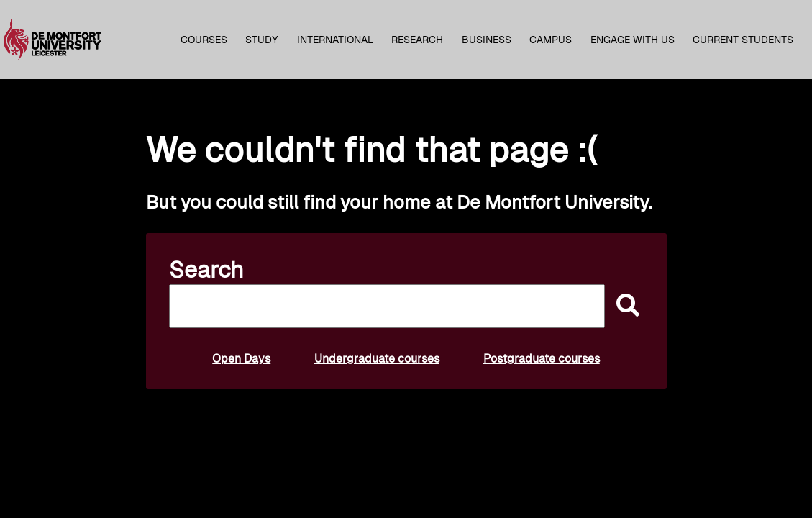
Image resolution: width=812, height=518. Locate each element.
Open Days (241, 359)
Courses (204, 40)
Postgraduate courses (542, 359)
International (335, 40)
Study (262, 40)
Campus (551, 40)
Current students (743, 40)
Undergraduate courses (377, 359)
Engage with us (633, 40)
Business (487, 40)
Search (206, 270)
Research (417, 40)
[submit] (624, 306)
